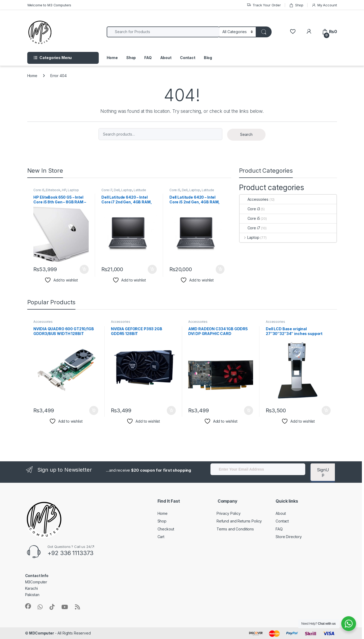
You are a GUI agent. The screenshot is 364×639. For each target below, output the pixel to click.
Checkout (166, 529)
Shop (296, 5)
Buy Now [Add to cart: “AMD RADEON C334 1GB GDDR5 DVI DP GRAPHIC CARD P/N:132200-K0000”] (249, 410)
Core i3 (250, 209)
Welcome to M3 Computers (49, 5)
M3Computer (42, 633)
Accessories (254, 199)
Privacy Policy (229, 513)
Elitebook (53, 190)
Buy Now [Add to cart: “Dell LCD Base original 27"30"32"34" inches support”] (326, 410)
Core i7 (107, 190)
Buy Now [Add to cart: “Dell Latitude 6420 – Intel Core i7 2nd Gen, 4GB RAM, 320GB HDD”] (152, 269)
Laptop (73, 190)
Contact (188, 58)
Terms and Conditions (235, 529)
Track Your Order (264, 5)
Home (112, 58)
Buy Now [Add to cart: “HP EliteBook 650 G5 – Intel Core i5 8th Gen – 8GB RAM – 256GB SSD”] (84, 269)
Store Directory (289, 537)
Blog (208, 58)
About (166, 58)
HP (64, 190)
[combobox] (163, 32)
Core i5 (39, 190)
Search (246, 134)
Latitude (140, 190)
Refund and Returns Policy (239, 521)
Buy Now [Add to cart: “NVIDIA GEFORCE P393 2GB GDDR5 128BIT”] (171, 410)
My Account (324, 5)
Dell (117, 190)
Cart (161, 537)
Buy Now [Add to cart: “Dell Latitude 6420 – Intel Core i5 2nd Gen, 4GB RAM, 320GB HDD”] (220, 269)
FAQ (148, 58)
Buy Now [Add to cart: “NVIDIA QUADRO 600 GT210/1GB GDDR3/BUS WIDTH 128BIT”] (94, 410)
